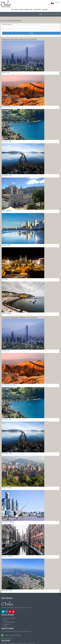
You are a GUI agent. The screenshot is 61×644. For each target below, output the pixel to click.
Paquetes (17, 2)
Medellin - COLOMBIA (7, 483)
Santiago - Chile (6, 67)
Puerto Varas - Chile (6, 136)
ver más (30, 603)
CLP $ (58, 3)
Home (41, 9)
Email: (11, 643)
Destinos (22, 2)
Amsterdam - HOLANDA (7, 551)
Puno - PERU (5, 274)
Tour (14, 2)
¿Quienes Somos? (37, 2)
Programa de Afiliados (9, 617)
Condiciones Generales (9, 613)
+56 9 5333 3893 (13, 631)
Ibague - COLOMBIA (6, 206)
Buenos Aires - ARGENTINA (8, 517)
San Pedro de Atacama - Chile (9, 102)
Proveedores (6, 619)
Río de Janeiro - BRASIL (7, 586)
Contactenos (45, 2)
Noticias (5, 615)
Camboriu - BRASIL (6, 240)
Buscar (31, 28)
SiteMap (5, 622)
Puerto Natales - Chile (7, 170)
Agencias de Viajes (29, 2)
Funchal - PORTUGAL (7, 309)
